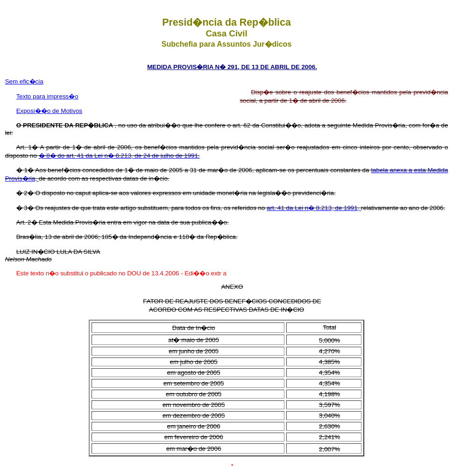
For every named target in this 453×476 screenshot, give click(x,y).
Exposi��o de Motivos (50, 111)
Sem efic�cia (24, 81)
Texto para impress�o (47, 96)
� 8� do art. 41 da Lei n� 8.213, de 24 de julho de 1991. (119, 156)
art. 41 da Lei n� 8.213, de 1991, (314, 208)
